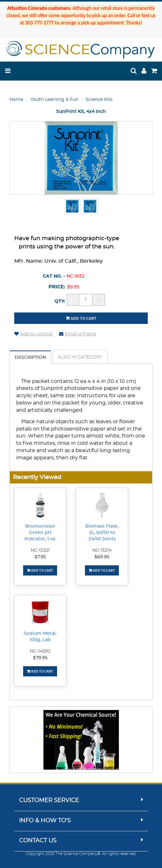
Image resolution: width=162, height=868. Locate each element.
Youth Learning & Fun (54, 100)
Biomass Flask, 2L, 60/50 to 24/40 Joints (102, 533)
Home (16, 100)
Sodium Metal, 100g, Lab (40, 637)
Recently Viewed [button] (37, 477)
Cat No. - (54, 276)
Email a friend (77, 334)
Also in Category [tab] (80, 357)
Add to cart (81, 318)
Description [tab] (30, 358)
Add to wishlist (34, 334)
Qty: (60, 301)
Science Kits (99, 100)
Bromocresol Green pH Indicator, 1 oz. (40, 533)
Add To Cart (40, 570)
